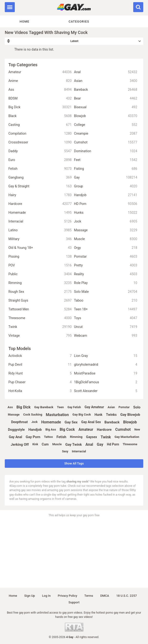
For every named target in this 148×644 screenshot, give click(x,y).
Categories (79, 21)
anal (89, 444)
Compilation (40, 134)
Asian (106, 81)
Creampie (106, 134)
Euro (40, 160)
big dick (23, 407)
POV (40, 265)
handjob (35, 430)
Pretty (106, 265)
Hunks (106, 213)
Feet (106, 160)
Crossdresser (40, 142)
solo (137, 407)
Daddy (40, 151)
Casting (40, 125)
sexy (65, 451)
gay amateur (94, 407)
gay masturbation (127, 437)
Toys (106, 318)
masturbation (57, 415)
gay (100, 444)
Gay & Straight (40, 186)
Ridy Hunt (40, 373)
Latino (40, 230)
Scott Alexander (106, 391)
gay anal (15, 437)
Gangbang (40, 178)
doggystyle (16, 430)
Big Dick (40, 107)
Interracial (40, 221)
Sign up (30, 596)
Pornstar (106, 257)
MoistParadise (106, 373)
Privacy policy (67, 596)
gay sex (71, 422)
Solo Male (106, 292)
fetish (61, 437)
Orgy (106, 248)
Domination (106, 151)
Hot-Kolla (40, 391)
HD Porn (106, 204)
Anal (106, 72)
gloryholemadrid (106, 365)
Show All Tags (74, 463)
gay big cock (82, 414)
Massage (106, 230)
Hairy (40, 195)
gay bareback (44, 407)
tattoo (48, 437)
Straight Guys (40, 301)
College (106, 125)
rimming (76, 437)
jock (35, 422)
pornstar (124, 407)
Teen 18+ (106, 309)
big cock (67, 429)
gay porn (33, 437)
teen (60, 407)
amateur (86, 429)
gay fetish (74, 407)
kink (35, 444)
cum (45, 444)
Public (40, 274)
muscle (57, 444)
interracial (79, 451)
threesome (130, 444)
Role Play (106, 283)
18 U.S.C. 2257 (127, 596)
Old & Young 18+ (40, 248)
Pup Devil (40, 365)
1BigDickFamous (106, 382)
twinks (111, 415)
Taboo (106, 301)
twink (106, 437)
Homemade (40, 213)
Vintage (40, 336)
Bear (106, 98)
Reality (106, 274)
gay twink (74, 445)
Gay (106, 178)
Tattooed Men (40, 309)
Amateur (40, 72)
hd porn (113, 444)
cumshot (123, 429)
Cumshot (106, 142)
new (137, 430)
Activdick (40, 356)
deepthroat (20, 422)
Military (40, 239)
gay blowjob (130, 415)
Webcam (106, 336)
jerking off (20, 445)
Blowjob (106, 116)
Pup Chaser (40, 382)
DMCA (105, 596)
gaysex (92, 437)
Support (74, 602)
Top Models (20, 348)
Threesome (40, 318)
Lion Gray (106, 356)
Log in (46, 596)
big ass (51, 429)
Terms (89, 596)
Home (24, 21)
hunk (98, 415)
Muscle (106, 239)
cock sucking (33, 414)
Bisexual (106, 107)
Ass (40, 90)
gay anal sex (91, 422)
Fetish (40, 169)
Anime (40, 81)
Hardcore (40, 204)
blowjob (130, 422)
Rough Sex (40, 292)
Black (40, 116)
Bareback (106, 90)
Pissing (40, 257)
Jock (106, 221)
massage (14, 415)
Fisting (106, 169)
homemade (51, 422)
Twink (40, 327)
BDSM (40, 98)
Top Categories (23, 65)
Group (106, 186)
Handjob (106, 195)
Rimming (40, 283)
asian (111, 407)
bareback (112, 422)
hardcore (104, 430)
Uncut (106, 327)
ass (10, 407)
